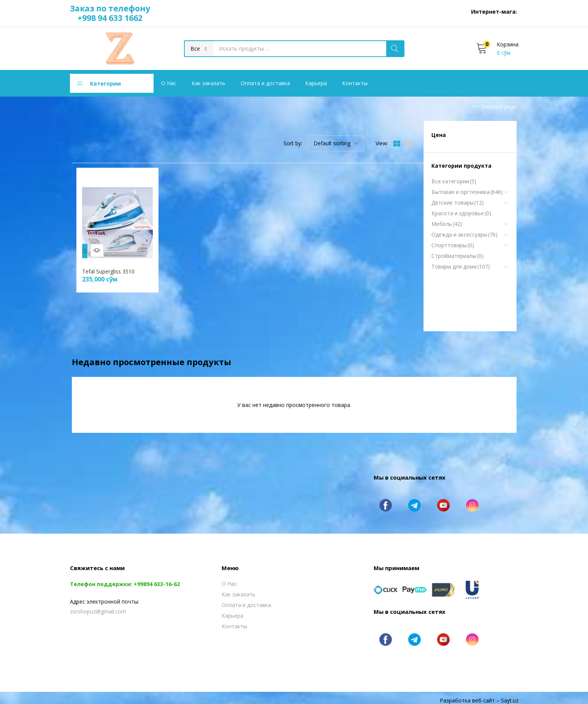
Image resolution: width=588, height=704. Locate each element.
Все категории (454, 181)
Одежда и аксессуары (464, 235)
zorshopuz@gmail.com (98, 606)
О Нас (169, 83)
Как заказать (208, 83)
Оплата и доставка (265, 83)
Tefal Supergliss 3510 (112, 266)
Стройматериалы (457, 256)
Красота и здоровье (461, 213)
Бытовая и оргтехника (467, 192)
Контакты (355, 83)
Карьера (316, 83)
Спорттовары (453, 245)
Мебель (447, 224)
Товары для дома (461, 267)
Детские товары (458, 203)
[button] (199, 49)
